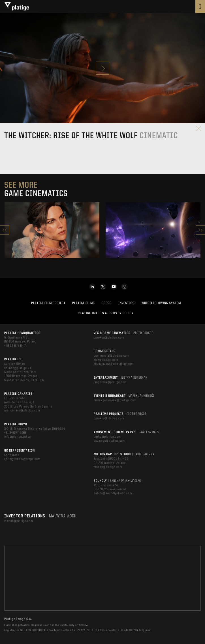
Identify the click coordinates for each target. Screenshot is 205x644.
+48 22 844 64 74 (16, 346)
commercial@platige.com (112, 356)
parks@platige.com (107, 437)
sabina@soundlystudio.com (113, 493)
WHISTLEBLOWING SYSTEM (161, 303)
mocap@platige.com (108, 467)
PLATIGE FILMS (84, 303)
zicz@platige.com (106, 360)
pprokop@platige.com (109, 338)
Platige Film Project (48, 303)
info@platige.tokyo (18, 437)
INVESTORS (127, 303)
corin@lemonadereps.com (22, 459)
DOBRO (107, 303)
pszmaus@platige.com (110, 441)
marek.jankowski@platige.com (115, 400)
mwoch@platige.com (19, 521)
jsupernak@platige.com (110, 382)
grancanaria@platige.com (22, 411)
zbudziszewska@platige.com (114, 364)
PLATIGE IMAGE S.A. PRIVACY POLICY (106, 313)
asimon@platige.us (18, 368)
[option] (52, 230)
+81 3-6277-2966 (15, 433)
